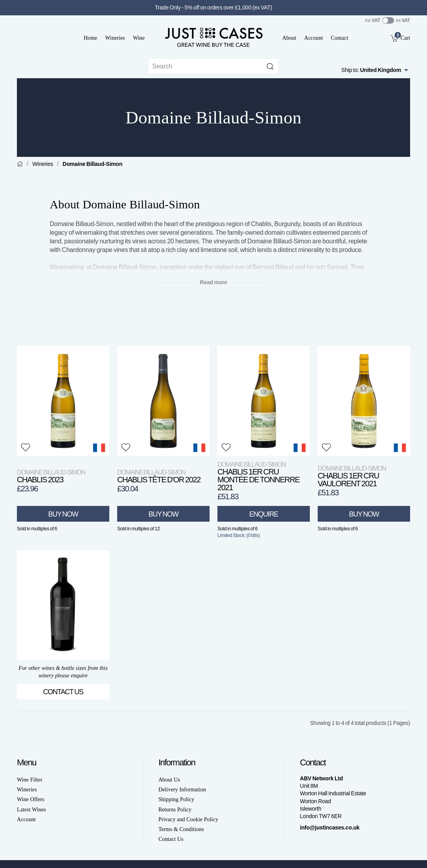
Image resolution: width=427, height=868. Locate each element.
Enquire (264, 514)
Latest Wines (31, 810)
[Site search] (213, 66)
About (289, 38)
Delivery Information (182, 790)
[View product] (63, 401)
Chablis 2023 (51, 476)
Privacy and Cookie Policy (188, 819)
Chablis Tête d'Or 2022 (159, 476)
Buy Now (63, 514)
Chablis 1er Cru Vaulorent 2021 (352, 476)
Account (313, 38)
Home (91, 38)
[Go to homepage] (213, 37)
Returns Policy (175, 810)
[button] (26, 447)
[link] (400, 38)
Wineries (115, 38)
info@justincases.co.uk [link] (330, 828)
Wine (139, 38)
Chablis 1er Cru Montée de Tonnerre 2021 (259, 476)
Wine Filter (30, 780)
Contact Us (63, 692)
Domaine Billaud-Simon (92, 164)
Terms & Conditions (181, 829)
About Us (169, 780)
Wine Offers (31, 799)
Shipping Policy (176, 799)
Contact (339, 38)
